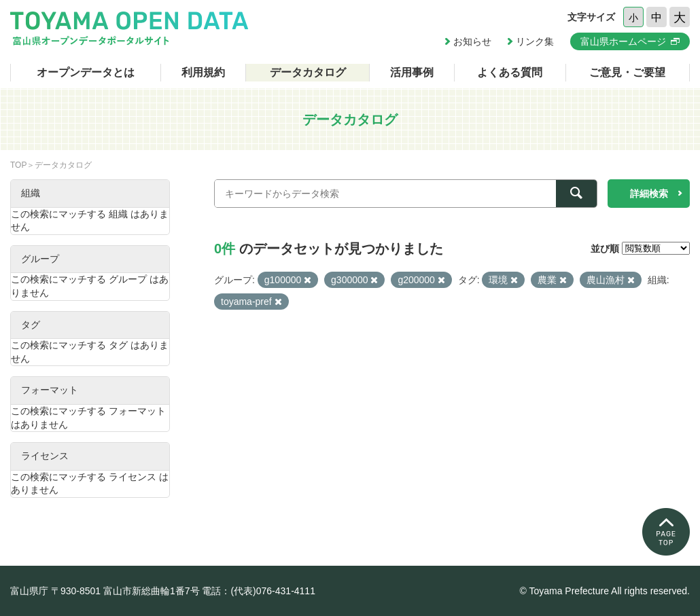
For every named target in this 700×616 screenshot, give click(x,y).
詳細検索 (649, 194)
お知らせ (472, 41)
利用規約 (203, 72)
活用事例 (412, 72)
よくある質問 (510, 72)
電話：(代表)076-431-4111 (259, 591)
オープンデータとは (86, 72)
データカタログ (308, 72)
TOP (18, 165)
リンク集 (535, 41)
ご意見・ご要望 (627, 72)
